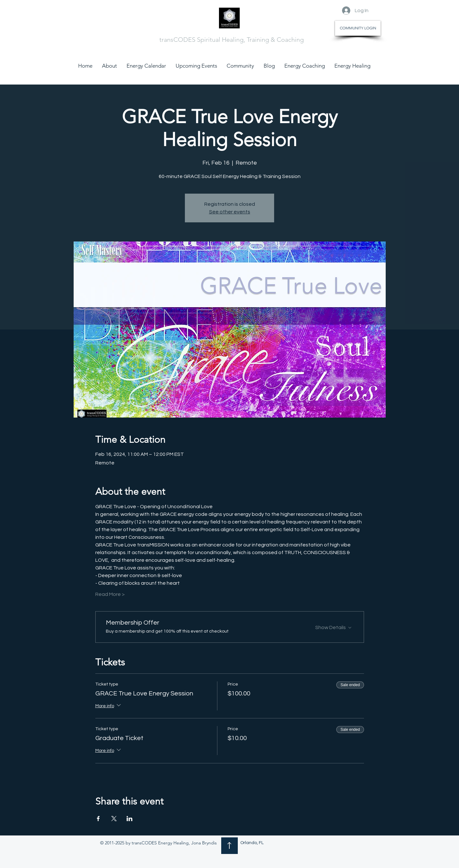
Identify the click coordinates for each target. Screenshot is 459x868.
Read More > (110, 594)
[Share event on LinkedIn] (130, 819)
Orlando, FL (252, 843)
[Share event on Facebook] (98, 819)
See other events (230, 212)
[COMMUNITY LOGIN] (358, 28)
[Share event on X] (114, 819)
